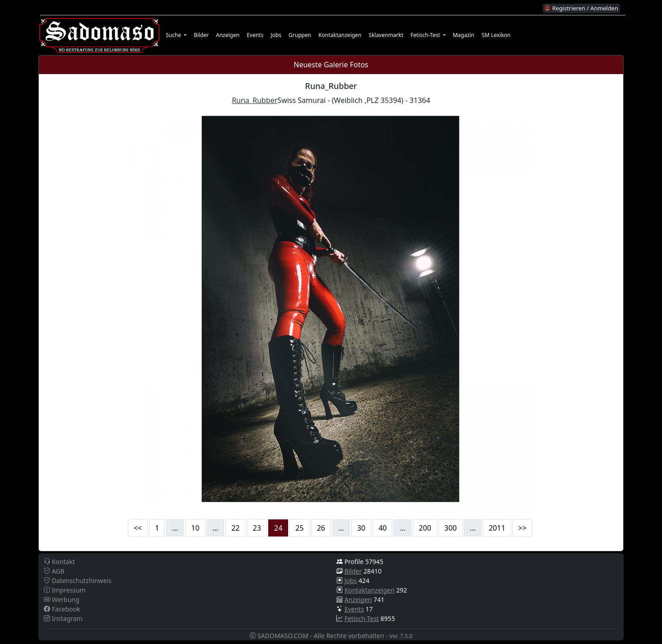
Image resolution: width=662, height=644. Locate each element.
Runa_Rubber (254, 100)
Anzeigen (228, 35)
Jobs (276, 35)
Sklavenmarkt (386, 35)
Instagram (63, 618)
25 (299, 528)
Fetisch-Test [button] (426, 35)
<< (138, 528)
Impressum (65, 590)
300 (450, 528)
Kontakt (59, 562)
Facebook (62, 609)
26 (321, 528)
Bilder (201, 35)
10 (195, 528)
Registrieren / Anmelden (581, 8)
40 (382, 528)
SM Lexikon (496, 35)
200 (425, 528)
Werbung (62, 600)
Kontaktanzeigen (340, 35)
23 (257, 528)
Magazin (464, 35)
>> (522, 528)
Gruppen (300, 35)
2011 (497, 528)
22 (235, 528)
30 (361, 528)
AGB (54, 571)
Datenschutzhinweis (78, 581)
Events (255, 35)
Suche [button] (174, 35)
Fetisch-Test (362, 618)
